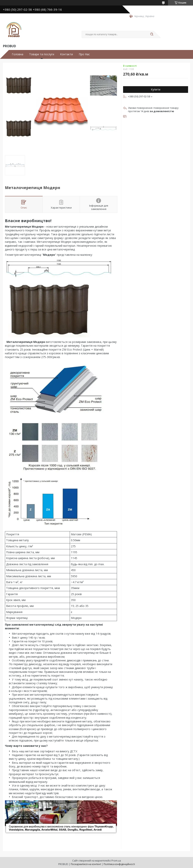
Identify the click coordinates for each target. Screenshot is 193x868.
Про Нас (84, 54)
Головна (18, 54)
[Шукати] (152, 34)
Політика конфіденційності (119, 864)
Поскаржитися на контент (86, 864)
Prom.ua (116, 861)
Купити (156, 89)
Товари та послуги (42, 54)
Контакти (66, 54)
